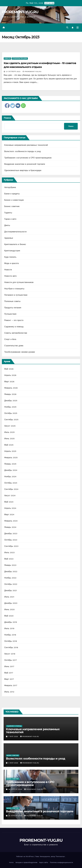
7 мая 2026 (13, 736)
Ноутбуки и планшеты (14, 289)
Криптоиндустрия (12, 251)
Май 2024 (9, 502)
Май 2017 (9, 673)
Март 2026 (9, 382)
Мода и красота (12, 263)
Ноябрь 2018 (10, 635)
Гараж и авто (10, 219)
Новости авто (10, 276)
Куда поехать (10, 257)
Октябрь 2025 (11, 413)
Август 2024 (10, 496)
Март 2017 (9, 679)
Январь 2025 (10, 464)
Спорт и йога (10, 339)
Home (11, 862)
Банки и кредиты (12, 194)
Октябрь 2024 (11, 483)
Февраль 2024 (11, 521)
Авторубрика (10, 187)
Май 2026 (9, 369)
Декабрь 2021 (11, 590)
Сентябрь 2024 (11, 489)
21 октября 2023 (14, 72)
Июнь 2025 (9, 439)
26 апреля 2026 (15, 789)
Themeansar (60, 856)
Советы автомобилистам (16, 333)
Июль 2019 (9, 628)
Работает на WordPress (25, 856)
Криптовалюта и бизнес (15, 244)
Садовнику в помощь (14, 327)
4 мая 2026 (14, 763)
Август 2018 (10, 654)
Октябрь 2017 (11, 660)
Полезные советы (12, 301)
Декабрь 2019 (11, 622)
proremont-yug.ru (32, 72)
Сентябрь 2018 (11, 647)
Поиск (7, 118)
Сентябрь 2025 (11, 420)
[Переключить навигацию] (78, 28)
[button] (67, 28)
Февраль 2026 (11, 388)
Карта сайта (44, 862)
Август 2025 (10, 426)
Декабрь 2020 (11, 603)
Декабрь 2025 (11, 401)
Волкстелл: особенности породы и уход (23, 151)
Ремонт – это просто (14, 320)
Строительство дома (20, 58)
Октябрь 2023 (11, 540)
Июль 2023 (9, 552)
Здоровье (9, 238)
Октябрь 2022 (11, 584)
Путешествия (10, 314)
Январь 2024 (10, 527)
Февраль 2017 (11, 685)
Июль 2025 (9, 432)
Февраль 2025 (11, 458)
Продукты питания (13, 308)
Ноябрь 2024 (10, 477)
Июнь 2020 (10, 609)
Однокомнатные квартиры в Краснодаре (23, 170)
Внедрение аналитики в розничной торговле (25, 164)
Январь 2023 (10, 565)
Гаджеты (8, 213)
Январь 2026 (10, 394)
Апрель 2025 (10, 451)
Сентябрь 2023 (11, 546)
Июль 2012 (9, 692)
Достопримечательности (15, 232)
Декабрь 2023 (11, 533)
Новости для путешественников (19, 282)
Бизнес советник (12, 206)
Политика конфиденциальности (61, 862)
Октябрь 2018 (11, 641)
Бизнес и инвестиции (14, 200)
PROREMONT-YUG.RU (20, 12)
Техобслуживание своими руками (20, 352)
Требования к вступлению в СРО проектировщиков (28, 158)
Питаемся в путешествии (16, 295)
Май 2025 (9, 445)
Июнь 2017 (9, 666)
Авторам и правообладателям (26, 862)
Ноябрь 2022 (10, 578)
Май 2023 (9, 559)
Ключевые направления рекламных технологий (26, 145)
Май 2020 (9, 616)
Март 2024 (9, 515)
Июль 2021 (9, 597)
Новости (7, 58)
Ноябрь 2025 (10, 407)
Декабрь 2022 (11, 571)
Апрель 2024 (10, 508)
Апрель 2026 (10, 375)
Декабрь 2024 (11, 470)
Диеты (7, 225)
